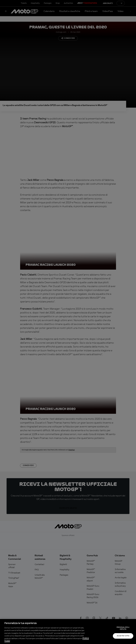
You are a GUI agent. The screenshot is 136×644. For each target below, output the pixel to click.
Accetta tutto (123, 636)
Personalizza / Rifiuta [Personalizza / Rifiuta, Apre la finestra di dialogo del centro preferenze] (123, 628)
